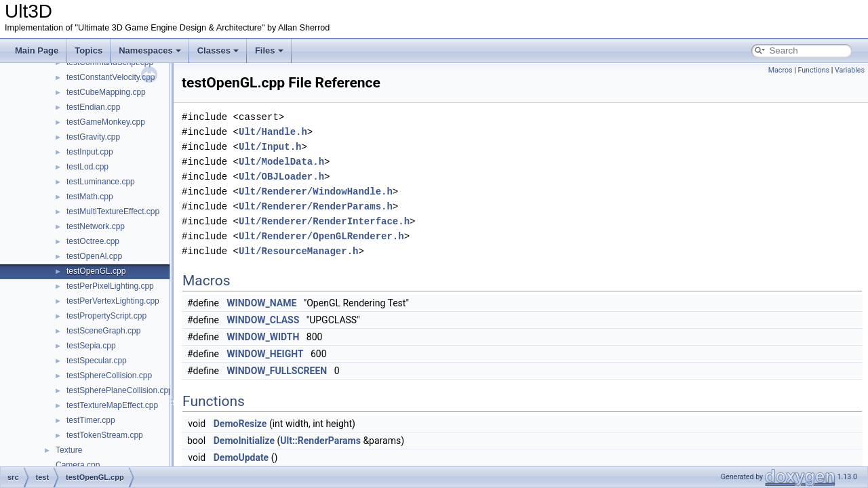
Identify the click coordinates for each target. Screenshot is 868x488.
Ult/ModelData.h (281, 162)
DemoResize (240, 424)
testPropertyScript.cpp (106, 316)
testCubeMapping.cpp (106, 92)
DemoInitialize (244, 441)
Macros (781, 70)
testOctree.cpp (93, 241)
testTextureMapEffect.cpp (112, 405)
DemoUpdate (241, 457)
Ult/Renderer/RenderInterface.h (324, 221)
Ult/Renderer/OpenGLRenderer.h (321, 236)
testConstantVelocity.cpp (111, 77)
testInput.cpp (90, 152)
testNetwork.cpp (96, 226)
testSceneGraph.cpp (103, 331)
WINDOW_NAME (261, 303)
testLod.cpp (87, 167)
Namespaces (150, 50)
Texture (69, 450)
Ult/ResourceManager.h (298, 251)
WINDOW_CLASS (263, 320)
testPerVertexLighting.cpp (113, 301)
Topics (88, 50)
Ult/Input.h (270, 147)
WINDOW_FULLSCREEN (277, 371)
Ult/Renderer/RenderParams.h (316, 206)
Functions (813, 70)
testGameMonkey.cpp (106, 122)
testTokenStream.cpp (105, 435)
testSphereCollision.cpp (109, 375)
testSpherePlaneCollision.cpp (120, 390)
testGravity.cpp (93, 137)
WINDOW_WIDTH (263, 337)
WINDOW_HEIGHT (265, 354)
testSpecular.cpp (97, 361)
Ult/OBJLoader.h (281, 177)
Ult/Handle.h (273, 132)
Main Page (37, 50)
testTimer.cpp (91, 420)
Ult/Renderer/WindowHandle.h (316, 191)
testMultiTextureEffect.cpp (113, 211)
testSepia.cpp (91, 346)
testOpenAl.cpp (94, 256)
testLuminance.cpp (101, 182)
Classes (218, 50)
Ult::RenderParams (320, 441)
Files (269, 50)
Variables (850, 70)
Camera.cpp (78, 465)
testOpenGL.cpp (96, 271)
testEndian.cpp (93, 107)
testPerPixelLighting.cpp (110, 286)
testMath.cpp (90, 197)
